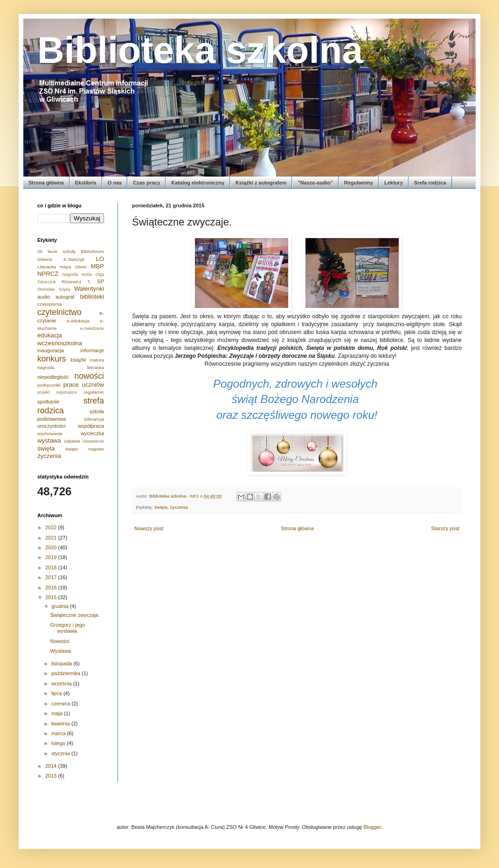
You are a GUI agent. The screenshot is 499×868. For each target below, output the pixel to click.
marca (59, 733)
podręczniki (49, 385)
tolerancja (94, 419)
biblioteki (92, 297)
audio (44, 297)
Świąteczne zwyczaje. (75, 615)
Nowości (60, 641)
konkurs (52, 359)
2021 (52, 538)
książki (78, 360)
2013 (52, 776)
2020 (52, 547)
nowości (89, 376)
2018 (52, 567)
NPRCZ (48, 274)
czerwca (61, 704)
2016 (52, 588)
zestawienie (93, 441)
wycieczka (92, 433)
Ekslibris (86, 183)
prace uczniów (84, 385)
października (66, 673)
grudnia (61, 606)
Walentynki (89, 289)
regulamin (94, 392)
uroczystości (52, 426)
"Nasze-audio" (315, 183)
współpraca (91, 426)
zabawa (72, 441)
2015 (52, 597)
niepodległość (53, 377)
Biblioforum (93, 251)
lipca (57, 693)
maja (58, 713)
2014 (52, 766)
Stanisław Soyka (54, 289)
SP (100, 281)
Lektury (394, 183)
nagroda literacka (71, 367)
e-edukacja (78, 321)
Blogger (372, 827)
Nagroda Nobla (77, 274)
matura (97, 360)
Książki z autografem (261, 183)
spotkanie (48, 402)
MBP (97, 266)
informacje (92, 350)
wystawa (49, 441)
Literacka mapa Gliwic (62, 267)
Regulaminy (359, 183)
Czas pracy (146, 183)
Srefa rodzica (430, 183)
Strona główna (46, 183)
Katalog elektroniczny (198, 183)
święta (161, 507)
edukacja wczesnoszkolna (60, 339)
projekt (43, 392)
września (62, 683)
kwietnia (61, 724)
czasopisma (49, 304)
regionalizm (67, 392)
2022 (52, 527)
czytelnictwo (59, 312)
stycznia (61, 753)
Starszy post (445, 528)
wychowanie (50, 434)
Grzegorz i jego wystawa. (67, 628)
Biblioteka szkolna (200, 50)
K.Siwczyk (74, 259)
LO (100, 259)
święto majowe (85, 449)
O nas (115, 183)
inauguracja (51, 350)
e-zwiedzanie (92, 328)
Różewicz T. (76, 282)
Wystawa (60, 651)
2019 (52, 557)
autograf (65, 297)
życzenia (179, 507)
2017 (52, 577)
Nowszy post (149, 528)
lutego (59, 743)
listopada (62, 663)
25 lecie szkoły (56, 251)
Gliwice (45, 259)
